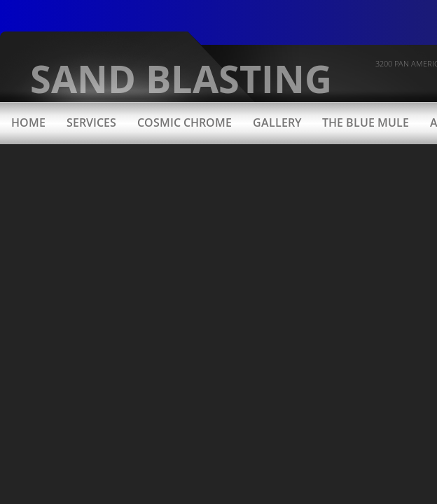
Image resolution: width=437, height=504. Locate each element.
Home (28, 122)
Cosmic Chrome (185, 122)
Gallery (277, 122)
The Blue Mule (366, 122)
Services (91, 122)
